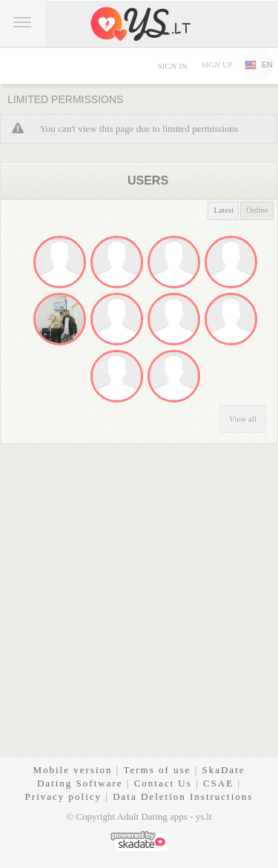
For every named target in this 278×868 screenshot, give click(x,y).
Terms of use (157, 770)
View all (243, 419)
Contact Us (163, 783)
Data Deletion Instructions (183, 796)
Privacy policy (63, 796)
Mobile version (72, 770)
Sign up (216, 64)
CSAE (218, 783)
